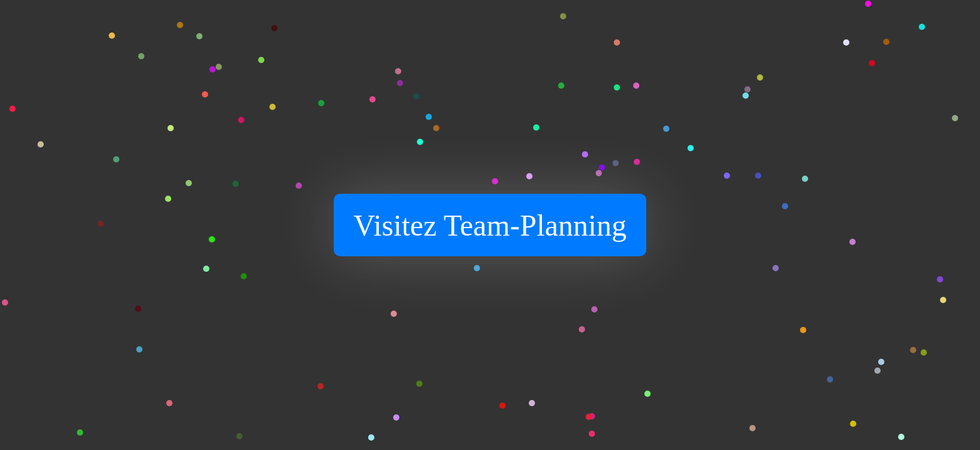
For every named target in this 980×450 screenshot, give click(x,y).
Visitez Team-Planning (490, 225)
